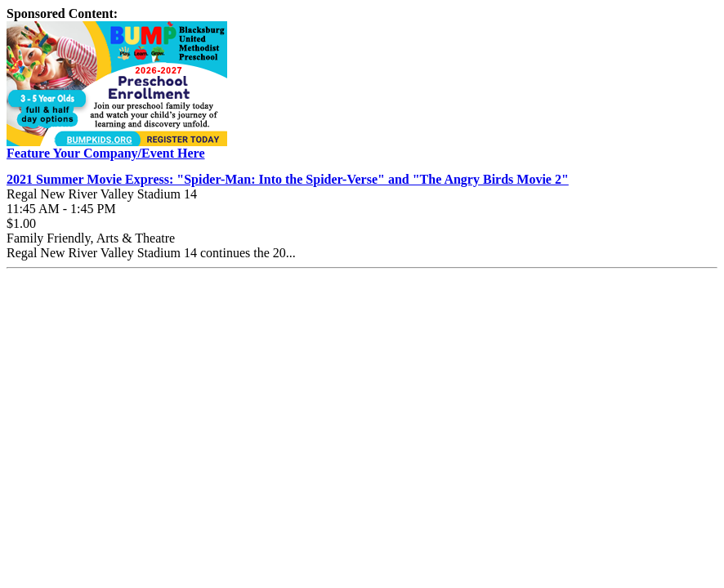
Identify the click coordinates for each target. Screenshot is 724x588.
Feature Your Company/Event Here (106, 153)
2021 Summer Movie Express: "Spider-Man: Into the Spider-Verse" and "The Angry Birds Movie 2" (288, 179)
